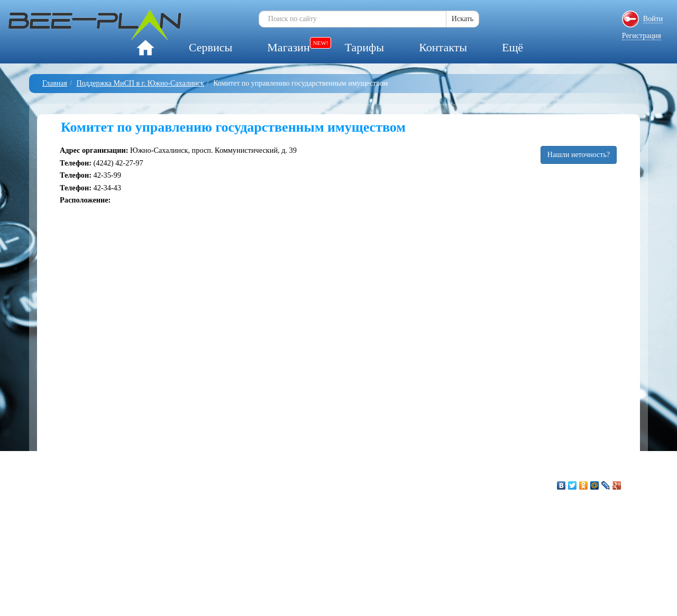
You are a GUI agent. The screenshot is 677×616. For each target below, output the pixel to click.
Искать (463, 19)
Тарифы (364, 47)
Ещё (513, 47)
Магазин (288, 47)
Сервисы (211, 47)
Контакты (443, 47)
